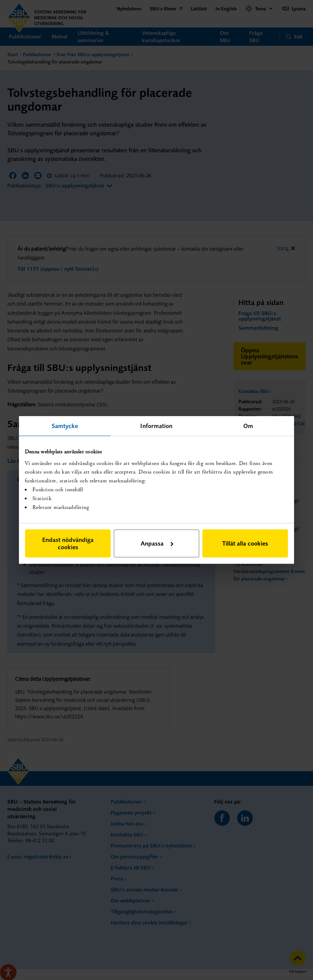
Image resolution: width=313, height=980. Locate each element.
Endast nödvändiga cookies (68, 543)
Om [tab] (248, 426)
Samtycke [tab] (65, 426)
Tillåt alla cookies (245, 543)
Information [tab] (156, 426)
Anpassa (157, 543)
